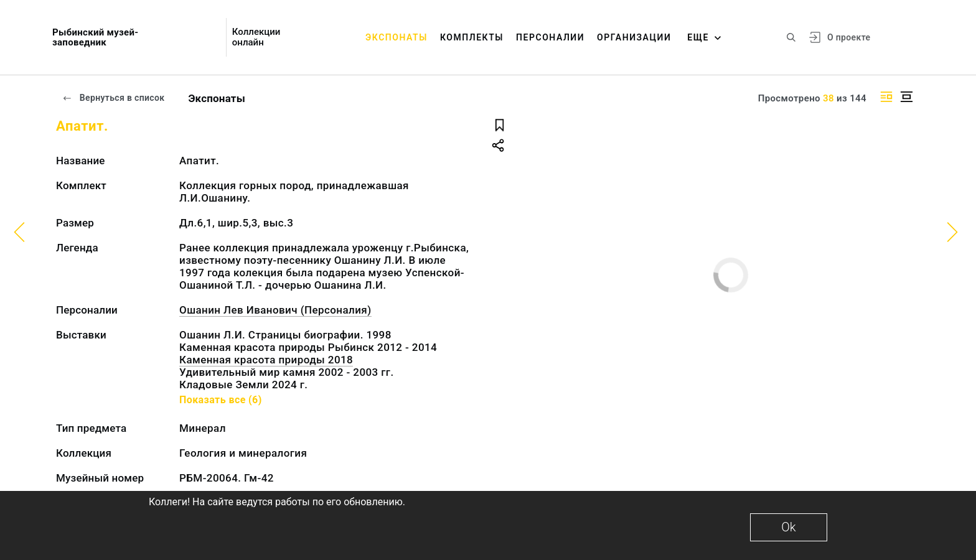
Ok (788, 527)
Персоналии (550, 37)
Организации (634, 37)
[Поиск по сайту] (791, 37)
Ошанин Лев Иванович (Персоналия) (275, 310)
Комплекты (472, 37)
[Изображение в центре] (906, 97)
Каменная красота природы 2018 (266, 360)
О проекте (849, 37)
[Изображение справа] (886, 97)
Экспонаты (396, 37)
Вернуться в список (113, 98)
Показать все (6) (221, 400)
